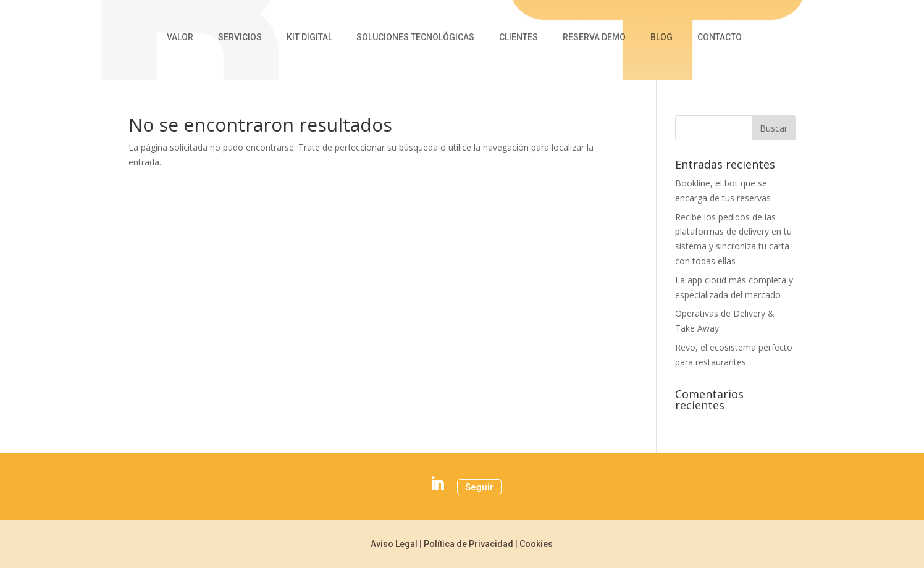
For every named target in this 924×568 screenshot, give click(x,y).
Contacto (720, 37)
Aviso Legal (394, 544)
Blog (661, 37)
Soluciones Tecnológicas (415, 37)
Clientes (519, 37)
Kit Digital (309, 37)
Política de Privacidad (468, 544)
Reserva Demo (594, 37)
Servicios (240, 37)
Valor (180, 37)
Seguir (479, 487)
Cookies (536, 544)
